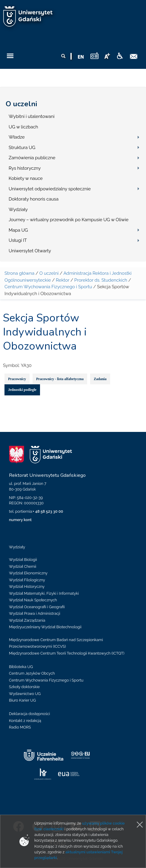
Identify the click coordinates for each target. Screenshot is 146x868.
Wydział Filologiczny (27, 580)
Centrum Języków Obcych (32, 673)
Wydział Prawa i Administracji (35, 613)
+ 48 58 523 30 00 (48, 511)
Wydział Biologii (23, 560)
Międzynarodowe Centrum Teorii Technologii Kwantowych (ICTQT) (67, 653)
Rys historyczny (25, 168)
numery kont (20, 520)
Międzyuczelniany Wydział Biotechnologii (45, 627)
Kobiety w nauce (26, 178)
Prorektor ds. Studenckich (101, 280)
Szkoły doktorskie (24, 687)
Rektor (63, 280)
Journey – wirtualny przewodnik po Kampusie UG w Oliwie (69, 220)
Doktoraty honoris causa (34, 199)
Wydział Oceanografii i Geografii (37, 607)
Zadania (100, 379)
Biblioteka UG (21, 667)
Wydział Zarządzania (27, 620)
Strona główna (19, 273)
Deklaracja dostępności (29, 714)
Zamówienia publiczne (32, 158)
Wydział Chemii (23, 566)
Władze (17, 137)
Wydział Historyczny (27, 586)
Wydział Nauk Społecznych (33, 600)
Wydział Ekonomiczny (28, 573)
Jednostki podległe (22, 390)
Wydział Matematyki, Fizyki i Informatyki (44, 593)
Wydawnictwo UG (25, 694)
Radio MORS (20, 727)
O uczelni (21, 104)
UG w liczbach (23, 127)
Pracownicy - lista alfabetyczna (60, 379)
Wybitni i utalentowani (32, 116)
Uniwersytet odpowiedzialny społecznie (50, 189)
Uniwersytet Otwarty (30, 251)
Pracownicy (17, 379)
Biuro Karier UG (22, 700)
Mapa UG (18, 230)
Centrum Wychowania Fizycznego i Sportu (48, 287)
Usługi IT (18, 240)
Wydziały (18, 210)
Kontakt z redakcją (25, 721)
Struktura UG (22, 148)
